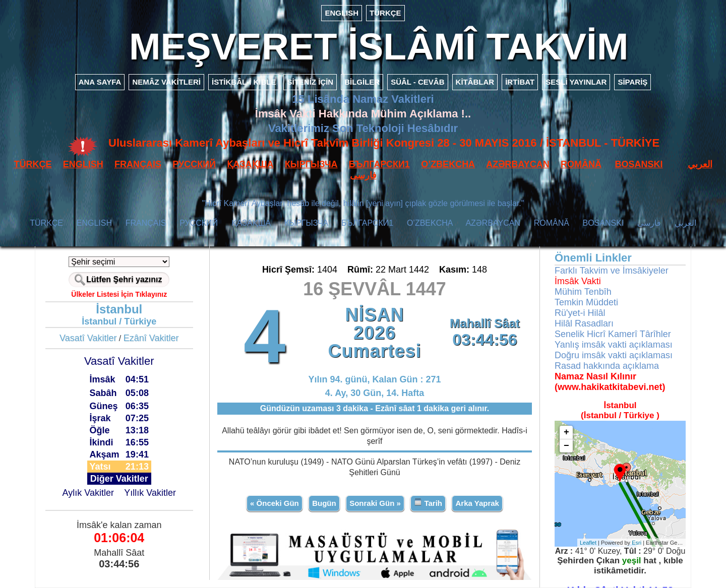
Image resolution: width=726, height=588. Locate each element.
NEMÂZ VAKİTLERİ (166, 82)
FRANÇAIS (138, 164)
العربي (700, 164)
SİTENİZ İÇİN (310, 82)
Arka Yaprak (477, 503)
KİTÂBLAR (475, 82)
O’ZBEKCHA (448, 164)
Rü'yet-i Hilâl (580, 313)
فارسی (363, 175)
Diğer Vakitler (119, 479)
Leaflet (588, 543)
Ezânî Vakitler (151, 338)
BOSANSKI (639, 164)
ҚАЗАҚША (250, 164)
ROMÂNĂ (581, 164)
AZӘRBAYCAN (518, 164)
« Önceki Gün (275, 503)
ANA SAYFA (100, 82)
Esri (637, 543)
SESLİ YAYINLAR (576, 82)
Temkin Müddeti (586, 302)
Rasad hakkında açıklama (607, 366)
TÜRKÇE (385, 13)
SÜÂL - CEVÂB (417, 82)
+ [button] (566, 432)
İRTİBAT (520, 82)
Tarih (428, 503)
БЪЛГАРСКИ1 (379, 164)
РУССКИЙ (194, 164)
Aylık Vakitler (88, 493)
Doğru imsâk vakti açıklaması (614, 355)
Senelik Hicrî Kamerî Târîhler (613, 334)
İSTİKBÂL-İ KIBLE (244, 82)
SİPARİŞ (632, 82)
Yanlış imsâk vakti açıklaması (614, 345)
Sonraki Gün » (375, 503)
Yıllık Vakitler (150, 493)
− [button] (566, 446)
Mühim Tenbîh (583, 292)
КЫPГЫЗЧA (311, 164)
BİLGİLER (362, 82)
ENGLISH (342, 13)
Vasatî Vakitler (88, 338)
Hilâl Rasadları (584, 323)
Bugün (324, 503)
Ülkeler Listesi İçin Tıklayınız (119, 294)
